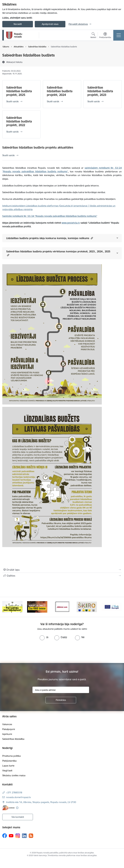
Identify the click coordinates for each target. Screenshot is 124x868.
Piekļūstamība (9, 761)
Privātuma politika (11, 756)
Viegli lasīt (7, 771)
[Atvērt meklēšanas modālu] (93, 36)
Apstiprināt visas (50, 24)
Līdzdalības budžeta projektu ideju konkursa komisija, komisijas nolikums (50, 238)
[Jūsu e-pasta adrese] (61, 690)
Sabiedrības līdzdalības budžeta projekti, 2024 (60, 91)
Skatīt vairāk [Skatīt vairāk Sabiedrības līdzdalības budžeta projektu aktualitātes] (8, 155)
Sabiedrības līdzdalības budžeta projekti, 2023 (100, 91)
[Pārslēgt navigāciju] (119, 35)
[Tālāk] (118, 607)
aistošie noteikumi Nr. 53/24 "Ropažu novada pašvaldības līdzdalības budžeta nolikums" (50, 216)
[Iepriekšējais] (6, 607)
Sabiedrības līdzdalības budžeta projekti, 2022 (19, 121)
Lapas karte (8, 766)
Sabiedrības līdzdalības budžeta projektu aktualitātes (38, 147)
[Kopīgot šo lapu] (62, 576)
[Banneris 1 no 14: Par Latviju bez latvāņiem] (12, 607)
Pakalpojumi (9, 729)
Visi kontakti (18, 817)
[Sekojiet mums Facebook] (5, 836)
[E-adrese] (8, 808)
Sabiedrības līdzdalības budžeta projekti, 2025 (19, 91)
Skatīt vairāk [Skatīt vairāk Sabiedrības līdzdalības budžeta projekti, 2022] (12, 132)
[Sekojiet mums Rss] (31, 836)
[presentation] (26, 652)
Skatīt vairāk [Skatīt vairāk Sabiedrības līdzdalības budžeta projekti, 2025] (12, 101)
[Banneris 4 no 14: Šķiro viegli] (87, 607)
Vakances (7, 724)
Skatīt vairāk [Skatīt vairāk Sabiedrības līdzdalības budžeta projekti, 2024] (53, 101)
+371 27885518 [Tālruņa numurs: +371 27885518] (14, 793)
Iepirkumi (7, 734)
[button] (91, 238)
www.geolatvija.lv (71, 223)
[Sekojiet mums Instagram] (18, 836)
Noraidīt (18, 24)
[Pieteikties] (61, 700)
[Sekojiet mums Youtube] (11, 835)
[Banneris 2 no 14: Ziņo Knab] (37, 607)
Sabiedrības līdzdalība (13, 739)
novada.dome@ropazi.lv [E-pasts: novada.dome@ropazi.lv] (18, 797)
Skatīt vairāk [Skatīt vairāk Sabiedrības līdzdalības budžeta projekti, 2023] (94, 101)
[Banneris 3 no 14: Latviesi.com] (62, 607)
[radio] (44, 637)
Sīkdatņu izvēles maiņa (14, 775)
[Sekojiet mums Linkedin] (24, 836)
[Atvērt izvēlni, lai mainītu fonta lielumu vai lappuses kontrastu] (105, 36)
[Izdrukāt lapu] (62, 570)
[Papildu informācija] (17, 808)
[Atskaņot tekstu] (14, 62)
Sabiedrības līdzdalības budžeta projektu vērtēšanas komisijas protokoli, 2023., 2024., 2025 (58, 253)
